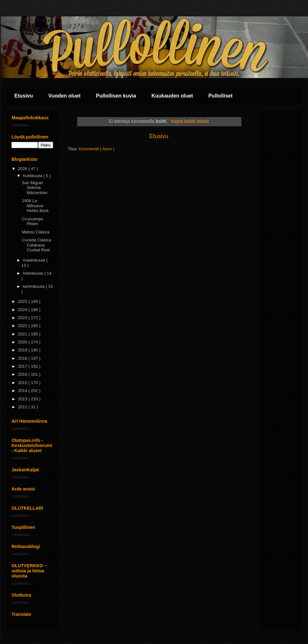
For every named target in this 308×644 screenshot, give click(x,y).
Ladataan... (22, 125)
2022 (23, 326)
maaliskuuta (35, 260)
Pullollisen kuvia (116, 96)
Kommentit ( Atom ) (97, 149)
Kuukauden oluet (172, 96)
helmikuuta (34, 273)
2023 (23, 318)
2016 (23, 374)
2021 (23, 334)
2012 (23, 407)
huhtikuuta (33, 176)
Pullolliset (221, 96)
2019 (23, 350)
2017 (23, 366)
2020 (23, 342)
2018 (23, 358)
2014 (23, 391)
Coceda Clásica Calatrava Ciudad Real (36, 245)
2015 (23, 383)
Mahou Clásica (36, 232)
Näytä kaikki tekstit (190, 121)
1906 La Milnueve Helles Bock (35, 206)
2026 (23, 169)
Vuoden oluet (65, 96)
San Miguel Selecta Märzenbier (35, 188)
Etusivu (24, 96)
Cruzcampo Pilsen (32, 221)
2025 (23, 301)
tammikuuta (34, 286)
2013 (23, 399)
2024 (23, 310)
